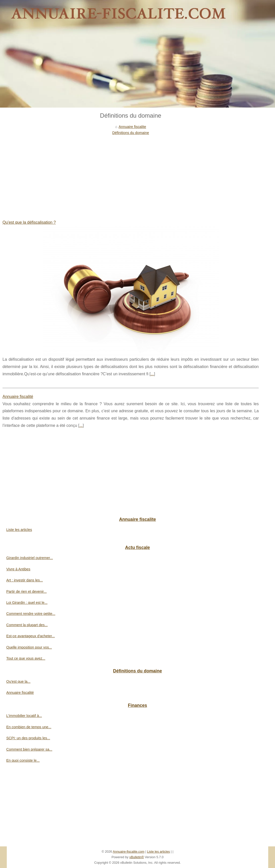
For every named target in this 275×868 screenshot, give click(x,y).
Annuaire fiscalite (132, 127)
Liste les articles (19, 530)
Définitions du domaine (131, 133)
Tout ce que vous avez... (26, 658)
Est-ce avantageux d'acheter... (31, 636)
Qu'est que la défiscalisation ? (29, 222)
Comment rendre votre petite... (31, 614)
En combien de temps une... (29, 727)
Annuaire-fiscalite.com (129, 852)
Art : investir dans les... (25, 580)
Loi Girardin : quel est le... (27, 603)
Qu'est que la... (18, 681)
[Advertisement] (131, 174)
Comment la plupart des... (27, 625)
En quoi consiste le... (23, 760)
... (152, 374)
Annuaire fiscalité (18, 397)
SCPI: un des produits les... (28, 738)
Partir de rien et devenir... (26, 591)
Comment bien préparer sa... (29, 749)
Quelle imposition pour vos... (29, 647)
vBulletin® (137, 857)
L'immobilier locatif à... (24, 716)
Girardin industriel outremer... (30, 558)
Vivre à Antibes (18, 569)
